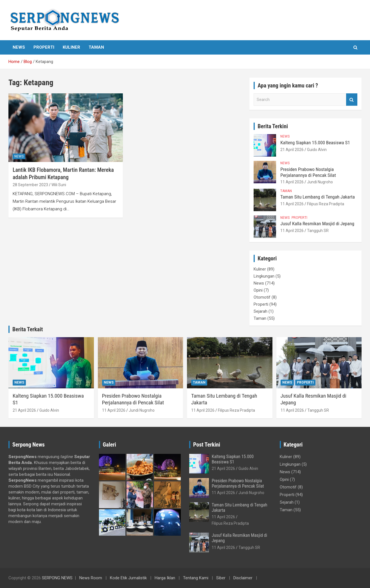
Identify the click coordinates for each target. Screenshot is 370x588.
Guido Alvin (317, 150)
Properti (44, 47)
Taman (96, 47)
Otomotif (262, 297)
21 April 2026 (292, 150)
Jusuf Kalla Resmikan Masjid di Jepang (317, 224)
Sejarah (260, 311)
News (19, 47)
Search (352, 100)
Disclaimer (243, 578)
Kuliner (71, 47)
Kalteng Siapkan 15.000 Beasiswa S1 (315, 143)
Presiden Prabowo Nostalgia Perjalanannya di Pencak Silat (308, 172)
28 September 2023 (30, 185)
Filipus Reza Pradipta (326, 204)
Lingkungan (264, 276)
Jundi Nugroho (320, 182)
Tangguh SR (318, 231)
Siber (221, 578)
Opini (258, 290)
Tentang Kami (196, 578)
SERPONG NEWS (57, 578)
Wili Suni (59, 185)
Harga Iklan (165, 578)
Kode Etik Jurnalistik (128, 578)
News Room (91, 578)
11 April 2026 (292, 182)
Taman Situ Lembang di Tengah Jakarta (318, 197)
